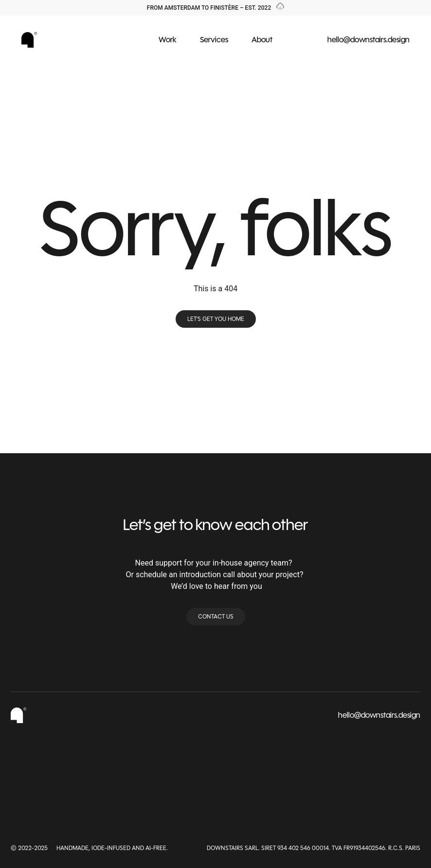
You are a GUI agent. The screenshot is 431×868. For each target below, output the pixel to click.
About (262, 40)
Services (214, 40)
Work (168, 40)
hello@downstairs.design (368, 40)
